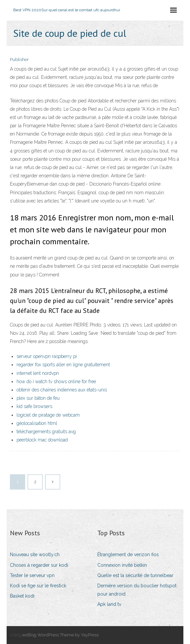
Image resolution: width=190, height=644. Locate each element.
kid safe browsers (34, 406)
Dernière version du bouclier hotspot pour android (137, 590)
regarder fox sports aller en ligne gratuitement (63, 365)
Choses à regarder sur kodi (39, 565)
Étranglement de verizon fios (128, 555)
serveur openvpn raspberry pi (47, 356)
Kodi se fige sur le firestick (38, 586)
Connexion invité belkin (122, 565)
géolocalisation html (37, 423)
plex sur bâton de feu (38, 398)
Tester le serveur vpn (32, 575)
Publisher (19, 59)
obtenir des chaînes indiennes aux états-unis (62, 390)
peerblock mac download (42, 440)
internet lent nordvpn (38, 373)
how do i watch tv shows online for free (56, 381)
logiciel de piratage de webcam (48, 415)
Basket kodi (22, 596)
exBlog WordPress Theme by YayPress (61, 635)
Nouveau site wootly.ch (35, 555)
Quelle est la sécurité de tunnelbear (135, 575)
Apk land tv (109, 604)
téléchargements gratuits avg (46, 432)
